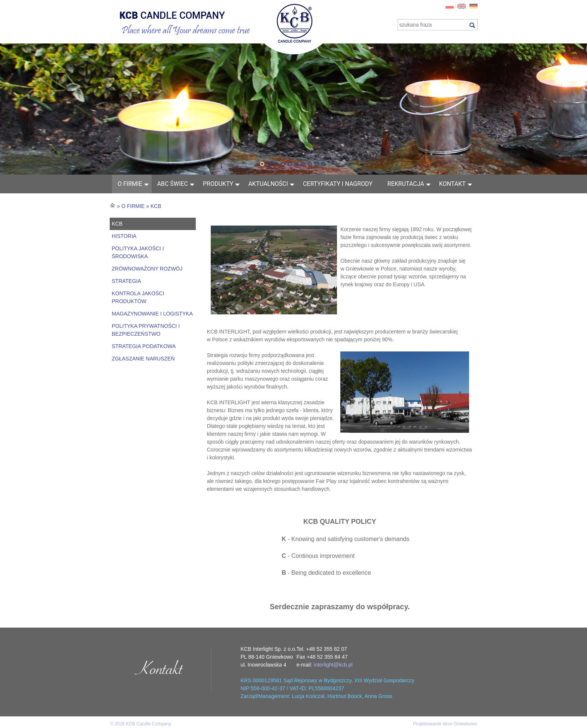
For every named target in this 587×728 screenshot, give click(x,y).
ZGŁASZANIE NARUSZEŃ (143, 359)
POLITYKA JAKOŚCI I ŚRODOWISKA (138, 252)
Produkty (218, 184)
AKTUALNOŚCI (268, 184)
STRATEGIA (127, 281)
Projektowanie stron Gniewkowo (445, 724)
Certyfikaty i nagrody (338, 184)
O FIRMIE (130, 184)
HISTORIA (124, 236)
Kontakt (452, 184)
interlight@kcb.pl (333, 665)
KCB (156, 206)
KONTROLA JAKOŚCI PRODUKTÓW (138, 297)
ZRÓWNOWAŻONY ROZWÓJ (147, 269)
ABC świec (173, 184)
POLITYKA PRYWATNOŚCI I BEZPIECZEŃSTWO (146, 330)
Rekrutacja (406, 184)
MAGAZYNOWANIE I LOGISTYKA (153, 314)
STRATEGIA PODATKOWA (144, 346)
